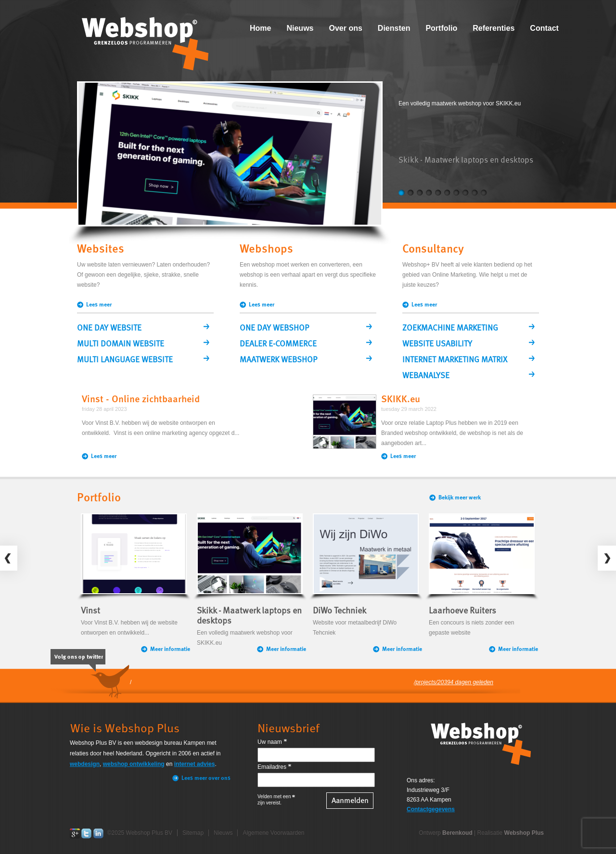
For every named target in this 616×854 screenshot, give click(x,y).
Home (260, 28)
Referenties (494, 28)
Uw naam (270, 742)
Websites (101, 250)
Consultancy (433, 250)
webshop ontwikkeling (134, 764)
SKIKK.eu (401, 400)
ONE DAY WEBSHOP (274, 328)
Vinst (90, 611)
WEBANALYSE (426, 376)
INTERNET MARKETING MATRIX (455, 360)
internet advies (195, 764)
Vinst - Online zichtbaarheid (141, 400)
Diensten (394, 28)
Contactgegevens (431, 809)
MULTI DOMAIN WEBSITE (121, 344)
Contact (544, 28)
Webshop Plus (524, 833)
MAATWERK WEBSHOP (278, 360)
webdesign (85, 764)
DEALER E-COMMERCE (278, 344)
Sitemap (193, 833)
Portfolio (441, 28)
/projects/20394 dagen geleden (454, 682)
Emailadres (272, 767)
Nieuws (300, 28)
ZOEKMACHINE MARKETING (450, 328)
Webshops (266, 250)
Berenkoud (457, 833)
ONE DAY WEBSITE (109, 328)
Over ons (345, 28)
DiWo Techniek (340, 611)
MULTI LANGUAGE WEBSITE (125, 360)
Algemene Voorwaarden (273, 833)
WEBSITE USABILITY (437, 344)
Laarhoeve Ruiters (462, 611)
